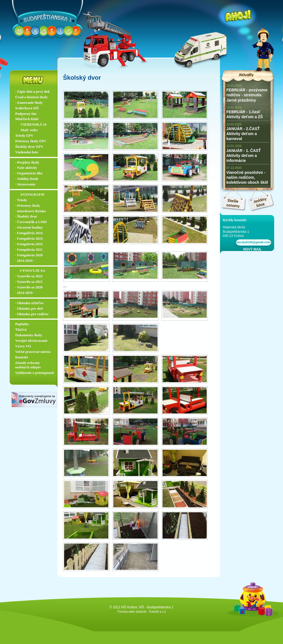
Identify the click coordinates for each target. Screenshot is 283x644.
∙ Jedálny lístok (27, 179)
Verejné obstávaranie (31, 341)
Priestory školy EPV (31, 141)
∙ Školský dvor (26, 216)
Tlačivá (21, 329)
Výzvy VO (23, 346)
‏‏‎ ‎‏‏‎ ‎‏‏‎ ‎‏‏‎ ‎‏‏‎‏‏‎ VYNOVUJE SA (30, 271)
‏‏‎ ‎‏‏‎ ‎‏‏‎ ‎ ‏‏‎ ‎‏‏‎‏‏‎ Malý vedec (27, 130)
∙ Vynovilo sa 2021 (29, 282)
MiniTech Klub (27, 119)
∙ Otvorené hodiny (29, 227)
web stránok (137, 612)
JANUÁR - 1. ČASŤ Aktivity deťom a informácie (243, 156)
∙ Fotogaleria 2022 (29, 244)
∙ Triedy (21, 200)
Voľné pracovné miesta (33, 352)
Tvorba (122, 612)
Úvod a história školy (31, 97)
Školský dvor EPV (29, 147)
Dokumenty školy (29, 335)
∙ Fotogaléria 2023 (29, 238)
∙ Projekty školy (27, 162)
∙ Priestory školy (28, 205)
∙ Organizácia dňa (29, 173)
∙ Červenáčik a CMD (31, 222)
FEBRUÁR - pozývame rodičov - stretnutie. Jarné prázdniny (247, 95)
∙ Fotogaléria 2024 (29, 233)
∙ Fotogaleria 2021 (29, 249)
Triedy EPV (24, 135)
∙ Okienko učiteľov (29, 303)
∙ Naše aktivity (26, 168)
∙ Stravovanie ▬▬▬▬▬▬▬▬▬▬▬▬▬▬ (35, 187)
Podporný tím (26, 114)
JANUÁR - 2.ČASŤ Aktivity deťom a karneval (243, 134)
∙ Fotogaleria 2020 (29, 255)
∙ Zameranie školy (29, 103)
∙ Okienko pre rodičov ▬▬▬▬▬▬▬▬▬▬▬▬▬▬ (35, 316)
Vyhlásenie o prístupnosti (35, 373)
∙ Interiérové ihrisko (31, 211)
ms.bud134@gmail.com (253, 242)
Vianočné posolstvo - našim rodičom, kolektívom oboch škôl (247, 177)
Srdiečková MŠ (27, 108)
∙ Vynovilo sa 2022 (29, 276)
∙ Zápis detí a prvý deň (32, 91)
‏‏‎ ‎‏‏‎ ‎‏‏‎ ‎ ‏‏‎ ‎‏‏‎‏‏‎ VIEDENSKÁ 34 (31, 124)
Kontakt (22, 357)
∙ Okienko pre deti (29, 308)
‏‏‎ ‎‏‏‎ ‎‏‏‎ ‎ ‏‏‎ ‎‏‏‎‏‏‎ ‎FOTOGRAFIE (30, 194)
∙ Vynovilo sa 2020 (29, 287)
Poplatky (22, 324)
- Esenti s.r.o (157, 612)
